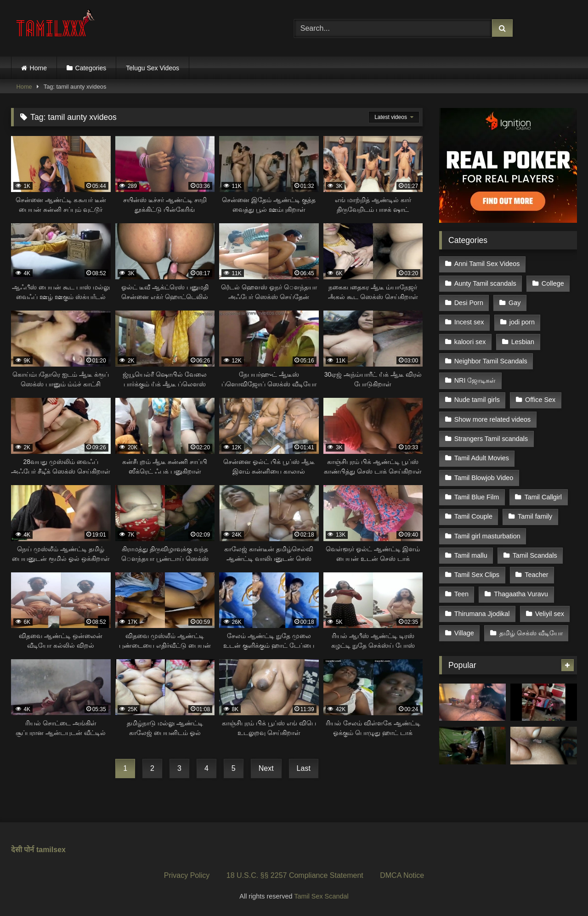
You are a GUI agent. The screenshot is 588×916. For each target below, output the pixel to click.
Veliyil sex (550, 614)
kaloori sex (470, 342)
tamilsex (51, 850)
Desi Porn (469, 303)
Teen (461, 594)
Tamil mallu (471, 555)
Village (464, 633)
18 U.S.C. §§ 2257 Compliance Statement (295, 875)
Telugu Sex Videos (153, 68)
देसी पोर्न (23, 850)
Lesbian (523, 342)
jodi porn (522, 322)
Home (38, 68)
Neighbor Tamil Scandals (491, 361)
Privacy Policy (187, 875)
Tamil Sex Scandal (321, 896)
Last (304, 768)
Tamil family (535, 516)
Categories (91, 68)
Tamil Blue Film (477, 497)
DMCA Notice (402, 875)
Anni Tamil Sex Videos (487, 264)
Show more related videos (492, 419)
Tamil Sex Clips (477, 575)
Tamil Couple (473, 516)
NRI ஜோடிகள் (475, 380)
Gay (514, 303)
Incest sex (469, 322)
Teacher (536, 575)
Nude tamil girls (477, 400)
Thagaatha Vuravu (521, 594)
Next (266, 768)
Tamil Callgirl (543, 497)
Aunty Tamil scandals (485, 283)
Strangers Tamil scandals (491, 439)
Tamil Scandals (535, 555)
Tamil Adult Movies (482, 458)
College (553, 283)
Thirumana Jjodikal (482, 614)
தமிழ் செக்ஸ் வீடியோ (531, 633)
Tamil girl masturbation (487, 536)
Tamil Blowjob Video (484, 478)
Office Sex (540, 400)
